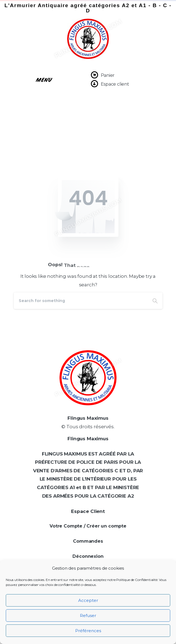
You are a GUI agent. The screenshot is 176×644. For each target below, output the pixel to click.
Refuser (88, 616)
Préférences (88, 631)
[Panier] (94, 75)
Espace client (115, 84)
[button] (44, 79)
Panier (108, 75)
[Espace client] (94, 84)
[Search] (81, 301)
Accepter (88, 600)
